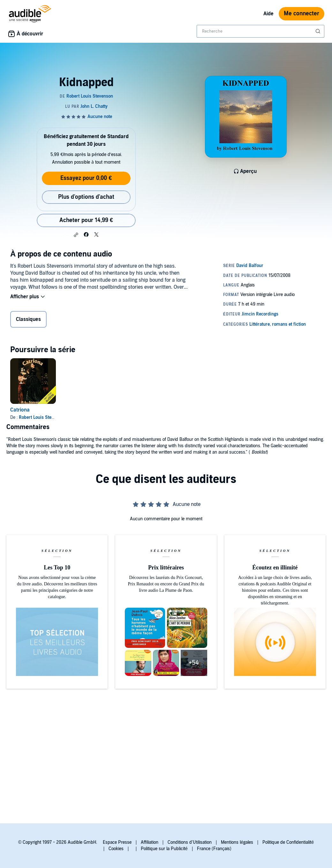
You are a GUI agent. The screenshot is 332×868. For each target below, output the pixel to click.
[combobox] (260, 31)
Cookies (116, 849)
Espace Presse (117, 842)
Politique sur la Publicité (164, 849)
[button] (76, 235)
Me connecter (302, 14)
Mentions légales (237, 842)
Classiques (28, 319)
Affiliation (150, 842)
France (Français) (214, 849)
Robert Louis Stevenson (42, 417)
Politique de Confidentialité (288, 842)
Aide (268, 14)
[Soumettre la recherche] (319, 31)
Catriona (20, 410)
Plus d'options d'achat (86, 197)
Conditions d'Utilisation (190, 842)
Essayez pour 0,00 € (86, 178)
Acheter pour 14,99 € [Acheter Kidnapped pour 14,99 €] (86, 220)
